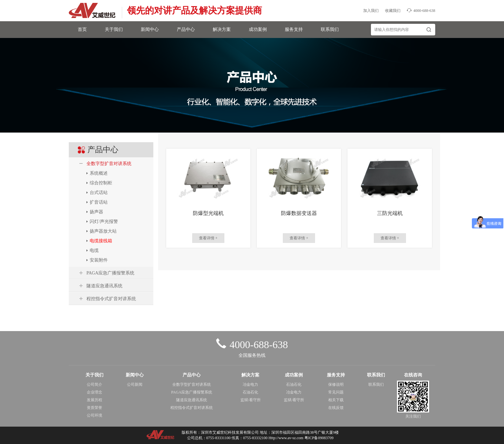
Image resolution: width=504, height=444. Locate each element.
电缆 (94, 250)
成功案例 (258, 29)
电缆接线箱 (101, 241)
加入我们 (371, 11)
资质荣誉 (94, 408)
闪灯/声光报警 (104, 222)
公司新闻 (135, 384)
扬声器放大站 (103, 231)
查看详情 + (208, 238)
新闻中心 (150, 29)
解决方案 (222, 29)
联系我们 (330, 29)
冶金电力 (250, 384)
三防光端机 (390, 213)
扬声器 (96, 212)
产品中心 (186, 29)
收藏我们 (393, 11)
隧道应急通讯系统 (104, 286)
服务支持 (294, 29)
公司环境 (94, 415)
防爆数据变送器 (299, 213)
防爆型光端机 (208, 213)
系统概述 (99, 173)
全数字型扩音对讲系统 (109, 164)
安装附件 (99, 260)
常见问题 (336, 392)
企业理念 (94, 392)
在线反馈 (336, 408)
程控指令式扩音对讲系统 (111, 299)
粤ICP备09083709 (319, 438)
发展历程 (94, 400)
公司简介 (94, 384)
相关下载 (336, 400)
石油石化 (250, 392)
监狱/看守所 (251, 400)
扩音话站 (99, 202)
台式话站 (99, 193)
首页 (82, 29)
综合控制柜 (101, 183)
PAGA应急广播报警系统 (110, 273)
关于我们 (114, 29)
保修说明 (336, 384)
